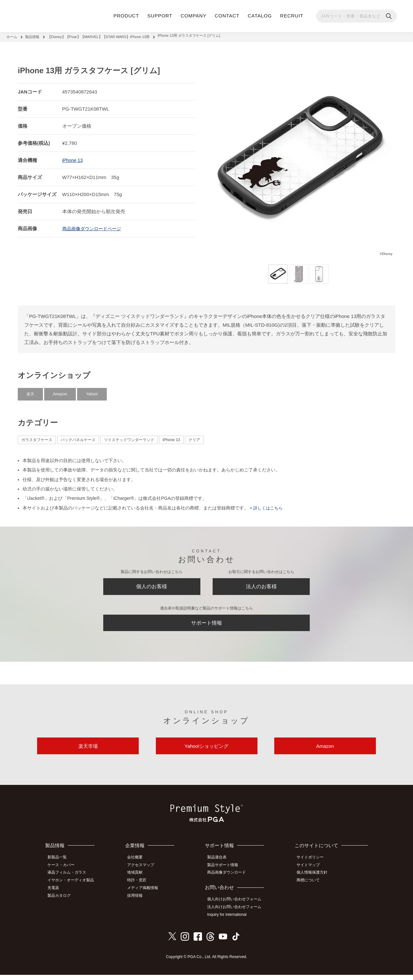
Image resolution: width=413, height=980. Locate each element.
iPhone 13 (73, 157)
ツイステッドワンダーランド (129, 437)
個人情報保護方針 (315, 880)
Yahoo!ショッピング (206, 752)
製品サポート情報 (226, 873)
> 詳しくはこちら (267, 505)
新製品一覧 (60, 866)
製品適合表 (220, 866)
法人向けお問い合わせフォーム (237, 913)
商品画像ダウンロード (230, 880)
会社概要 (139, 866)
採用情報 (139, 901)
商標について (311, 887)
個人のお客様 (152, 585)
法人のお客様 (261, 585)
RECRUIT (292, 16)
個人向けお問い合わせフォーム (237, 906)
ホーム (12, 35)
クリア (194, 437)
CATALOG (260, 16)
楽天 (30, 391)
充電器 (56, 894)
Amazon (60, 391)
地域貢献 (139, 880)
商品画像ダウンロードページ (94, 226)
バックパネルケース (78, 437)
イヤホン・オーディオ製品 (73, 887)
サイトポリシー (313, 866)
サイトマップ (311, 873)
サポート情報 (206, 625)
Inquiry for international (230, 920)
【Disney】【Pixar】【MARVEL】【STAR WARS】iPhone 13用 (98, 35)
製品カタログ (62, 901)
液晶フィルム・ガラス (69, 880)
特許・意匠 (141, 887)
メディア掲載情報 (147, 894)
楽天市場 (88, 752)
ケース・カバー (64, 873)
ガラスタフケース (37, 437)
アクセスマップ (145, 873)
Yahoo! (92, 391)
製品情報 (32, 35)
